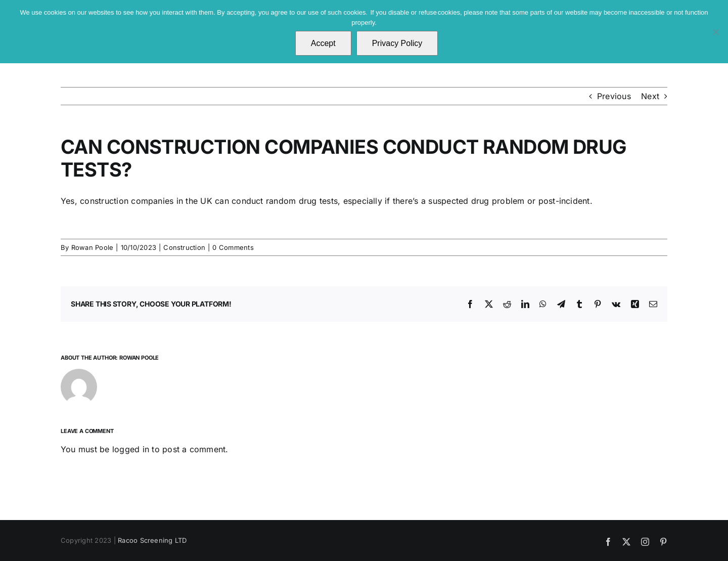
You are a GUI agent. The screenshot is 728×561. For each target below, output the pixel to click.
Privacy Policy (397, 43)
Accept (323, 43)
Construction (184, 247)
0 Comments (233, 247)
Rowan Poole (93, 247)
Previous (614, 96)
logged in (131, 449)
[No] (715, 32)
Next (650, 96)
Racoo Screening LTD (152, 540)
